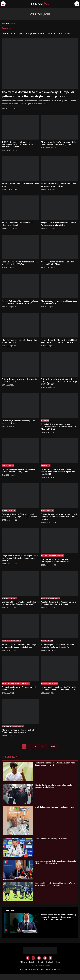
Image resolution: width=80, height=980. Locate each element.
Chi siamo (24, 962)
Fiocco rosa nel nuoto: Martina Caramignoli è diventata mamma (55, 560)
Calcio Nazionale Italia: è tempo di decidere (51, 839)
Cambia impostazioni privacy (40, 966)
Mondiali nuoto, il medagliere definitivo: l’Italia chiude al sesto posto (19, 731)
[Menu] (3, 4)
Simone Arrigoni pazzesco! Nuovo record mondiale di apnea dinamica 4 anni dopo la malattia (59, 516)
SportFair (5, 23)
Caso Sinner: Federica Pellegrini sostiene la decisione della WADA (20, 263)
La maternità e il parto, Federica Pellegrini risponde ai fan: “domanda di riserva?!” (20, 603)
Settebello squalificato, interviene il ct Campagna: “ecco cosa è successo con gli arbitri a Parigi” (59, 381)
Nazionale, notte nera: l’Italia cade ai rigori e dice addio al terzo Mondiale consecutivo (55, 862)
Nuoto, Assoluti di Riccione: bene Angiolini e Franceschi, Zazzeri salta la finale (20, 646)
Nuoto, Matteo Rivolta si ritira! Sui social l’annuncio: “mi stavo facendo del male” (59, 688)
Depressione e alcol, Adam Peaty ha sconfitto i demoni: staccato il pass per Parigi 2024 (58, 471)
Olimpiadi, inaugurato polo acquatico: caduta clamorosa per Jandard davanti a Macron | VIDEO (58, 426)
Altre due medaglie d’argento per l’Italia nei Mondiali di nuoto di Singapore (58, 143)
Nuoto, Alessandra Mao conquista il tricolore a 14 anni (17, 224)
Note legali (49, 962)
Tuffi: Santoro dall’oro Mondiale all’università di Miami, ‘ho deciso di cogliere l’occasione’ (17, 144)
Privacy (57, 962)
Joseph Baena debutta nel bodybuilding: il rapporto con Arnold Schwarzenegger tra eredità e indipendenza (58, 917)
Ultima (54, 747)
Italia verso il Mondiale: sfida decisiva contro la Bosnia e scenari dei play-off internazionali (56, 884)
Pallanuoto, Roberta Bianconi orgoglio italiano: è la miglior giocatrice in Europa (19, 515)
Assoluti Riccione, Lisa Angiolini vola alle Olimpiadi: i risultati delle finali (59, 603)
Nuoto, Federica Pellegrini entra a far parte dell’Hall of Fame (57, 263)
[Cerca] (77, 4)
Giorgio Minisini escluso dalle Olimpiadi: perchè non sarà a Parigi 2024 (19, 470)
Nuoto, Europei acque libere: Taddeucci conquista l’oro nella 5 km (58, 185)
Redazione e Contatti (36, 962)
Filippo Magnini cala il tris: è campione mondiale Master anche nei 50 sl (58, 646)
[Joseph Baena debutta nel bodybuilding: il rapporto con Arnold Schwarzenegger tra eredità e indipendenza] (6, 930)
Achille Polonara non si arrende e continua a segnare (54, 807)
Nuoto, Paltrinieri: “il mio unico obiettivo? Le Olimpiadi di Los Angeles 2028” (20, 302)
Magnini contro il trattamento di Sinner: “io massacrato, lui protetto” (58, 224)
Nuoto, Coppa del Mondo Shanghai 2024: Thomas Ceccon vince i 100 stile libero (59, 341)
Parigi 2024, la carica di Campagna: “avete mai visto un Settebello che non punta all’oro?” (20, 558)
